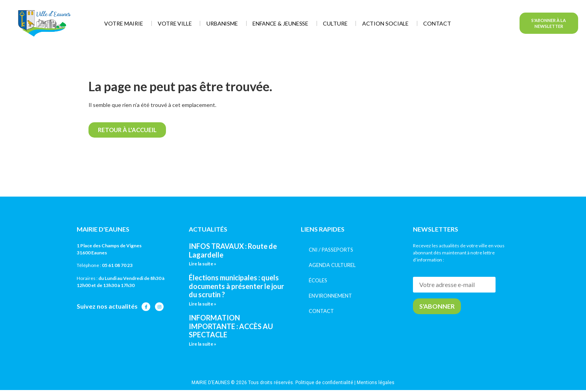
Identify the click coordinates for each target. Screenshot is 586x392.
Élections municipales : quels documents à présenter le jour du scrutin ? (236, 286)
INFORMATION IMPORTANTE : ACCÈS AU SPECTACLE (231, 326)
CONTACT (321, 311)
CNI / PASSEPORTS (331, 250)
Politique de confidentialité (324, 383)
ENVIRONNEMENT (330, 296)
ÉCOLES (318, 280)
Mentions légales (376, 383)
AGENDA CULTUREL (332, 265)
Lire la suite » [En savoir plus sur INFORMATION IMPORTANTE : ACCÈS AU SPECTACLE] (203, 344)
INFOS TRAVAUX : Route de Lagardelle (233, 250)
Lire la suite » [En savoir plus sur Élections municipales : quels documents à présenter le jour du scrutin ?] (203, 304)
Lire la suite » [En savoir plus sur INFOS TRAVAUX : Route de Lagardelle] (203, 264)
